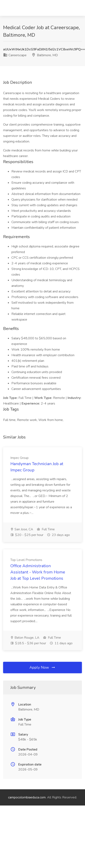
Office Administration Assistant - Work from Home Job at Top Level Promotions (38, 572)
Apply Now (42, 667)
